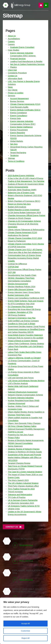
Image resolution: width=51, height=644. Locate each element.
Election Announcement (18, 284)
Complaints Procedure (17, 73)
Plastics (13, 67)
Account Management (19, 98)
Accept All (26, 624)
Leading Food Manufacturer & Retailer (26, 61)
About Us (12, 36)
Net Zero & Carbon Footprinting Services (27, 64)
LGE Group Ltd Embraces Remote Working (26, 381)
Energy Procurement (19, 130)
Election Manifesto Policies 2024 (22, 287)
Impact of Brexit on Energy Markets (23, 341)
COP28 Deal (13, 267)
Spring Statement (15, 446)
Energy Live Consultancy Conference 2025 (26, 298)
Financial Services (18, 59)
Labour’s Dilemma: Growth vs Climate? (24, 358)
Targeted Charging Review (19, 463)
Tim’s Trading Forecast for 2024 (21, 489)
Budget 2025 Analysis (17, 207)
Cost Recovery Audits (19, 107)
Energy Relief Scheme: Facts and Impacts (26, 301)
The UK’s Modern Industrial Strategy (23, 483)
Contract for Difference (17, 264)
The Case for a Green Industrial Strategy (25, 472)
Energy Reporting (18, 133)
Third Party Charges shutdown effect (23, 486)
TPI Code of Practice (17, 497)
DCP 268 (12, 272)
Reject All (25, 638)
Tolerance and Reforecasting (20, 495)
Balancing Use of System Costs (21, 193)
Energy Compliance (18, 113)
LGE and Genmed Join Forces (21, 378)
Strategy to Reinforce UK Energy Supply (25, 452)
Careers (11, 42)
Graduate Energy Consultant (22, 47)
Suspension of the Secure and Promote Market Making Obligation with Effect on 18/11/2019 (25, 458)
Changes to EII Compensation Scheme (24, 221)
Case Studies (14, 50)
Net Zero (14, 144)
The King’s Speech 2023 (18, 480)
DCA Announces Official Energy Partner (25, 270)
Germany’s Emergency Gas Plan (22, 318)
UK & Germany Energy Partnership (23, 500)
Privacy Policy (14, 438)
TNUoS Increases (15, 492)
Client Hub (12, 70)
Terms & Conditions (16, 161)
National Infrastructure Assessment (23, 392)
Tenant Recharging (18, 153)
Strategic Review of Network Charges (24, 449)
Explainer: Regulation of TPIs (20, 312)
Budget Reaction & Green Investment (24, 210)
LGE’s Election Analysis (18, 383)
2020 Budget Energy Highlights (21, 176)
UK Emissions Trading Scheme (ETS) (24, 506)
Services (12, 96)
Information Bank (15, 79)
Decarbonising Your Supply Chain (22, 275)
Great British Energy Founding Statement (25, 335)
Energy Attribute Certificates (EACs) (25, 110)
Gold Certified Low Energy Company (23, 321)
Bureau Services (17, 101)
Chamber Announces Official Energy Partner (27, 215)
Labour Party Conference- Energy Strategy (26, 344)
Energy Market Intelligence (21, 127)
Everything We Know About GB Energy (24, 309)
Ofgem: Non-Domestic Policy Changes (24, 423)
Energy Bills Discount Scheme (21, 289)
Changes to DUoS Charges (19, 218)
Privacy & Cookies (16, 93)
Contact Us (13, 76)
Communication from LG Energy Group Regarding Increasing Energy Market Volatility (24, 258)
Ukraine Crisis (14, 509)
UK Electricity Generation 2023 (21, 503)
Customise (25, 631)
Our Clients (13, 90)
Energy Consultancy (19, 116)
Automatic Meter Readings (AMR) (22, 190)
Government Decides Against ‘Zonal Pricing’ (26, 326)
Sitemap (11, 158)
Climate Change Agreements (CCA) (25, 104)
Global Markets (17, 141)
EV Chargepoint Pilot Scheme (20, 307)
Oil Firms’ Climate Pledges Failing (22, 426)
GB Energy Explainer (17, 315)
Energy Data (16, 118)
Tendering (14, 155)
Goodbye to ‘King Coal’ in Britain (22, 324)
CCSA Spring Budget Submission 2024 (24, 213)
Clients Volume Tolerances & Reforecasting (26, 230)
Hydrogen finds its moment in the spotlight (26, 338)
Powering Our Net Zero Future (21, 435)
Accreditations (14, 39)
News (10, 87)
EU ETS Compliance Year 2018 (21, 304)
